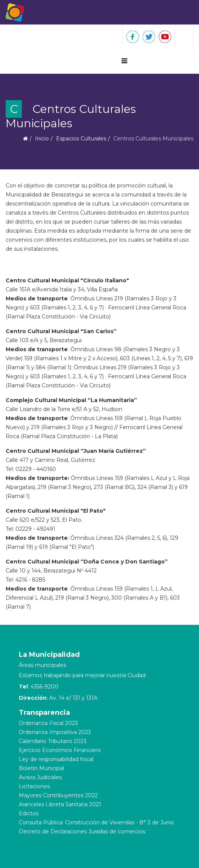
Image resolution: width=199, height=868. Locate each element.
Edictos (29, 813)
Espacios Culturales (81, 139)
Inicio (42, 139)
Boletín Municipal (41, 768)
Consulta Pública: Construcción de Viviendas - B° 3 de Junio (96, 822)
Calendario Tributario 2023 (53, 741)
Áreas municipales (43, 665)
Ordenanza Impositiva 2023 (55, 732)
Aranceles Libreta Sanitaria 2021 (60, 804)
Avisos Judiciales (40, 777)
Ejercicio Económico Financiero (60, 750)
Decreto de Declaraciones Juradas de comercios (82, 831)
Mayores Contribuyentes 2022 (58, 795)
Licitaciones (34, 786)
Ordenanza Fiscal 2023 (48, 723)
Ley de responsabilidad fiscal (56, 759)
